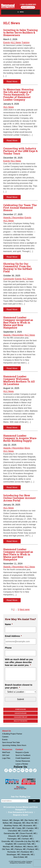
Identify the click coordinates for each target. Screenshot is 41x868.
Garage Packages (21, 713)
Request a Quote (28, 7)
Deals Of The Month (20, 721)
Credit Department (23, 758)
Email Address (13, 636)
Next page (25, 609)
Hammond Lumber (8, 6)
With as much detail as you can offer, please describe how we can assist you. (19, 662)
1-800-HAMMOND (28, 5)
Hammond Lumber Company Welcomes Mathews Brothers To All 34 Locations (19, 380)
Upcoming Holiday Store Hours (14, 745)
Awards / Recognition (14, 217)
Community (9, 279)
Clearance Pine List (21, 717)
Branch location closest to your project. (19, 686)
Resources (7, 749)
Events (7, 42)
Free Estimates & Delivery (21, 812)
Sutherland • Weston (25, 863)
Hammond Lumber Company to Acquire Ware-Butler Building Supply (20, 438)
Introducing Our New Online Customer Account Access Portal (19, 498)
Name (9, 624)
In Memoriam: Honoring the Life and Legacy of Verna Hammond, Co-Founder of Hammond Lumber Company (18, 95)
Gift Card (6, 755)
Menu (20, 12)
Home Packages (21, 709)
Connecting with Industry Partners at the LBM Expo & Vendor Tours (20, 151)
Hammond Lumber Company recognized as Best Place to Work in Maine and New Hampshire (18, 322)
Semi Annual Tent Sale (11, 742)
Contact (19, 749)
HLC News (16, 42)
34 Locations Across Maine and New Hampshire (20, 808)
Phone (8, 648)
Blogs (27, 448)
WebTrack (6, 752)
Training (26, 42)
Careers (5, 737)
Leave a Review (22, 764)
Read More (12, 81)
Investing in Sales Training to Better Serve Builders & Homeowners (20, 33)
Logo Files (6, 758)
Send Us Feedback (23, 755)
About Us (7, 731)
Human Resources (23, 761)
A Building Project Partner (12, 734)
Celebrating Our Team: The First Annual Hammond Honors (20, 208)
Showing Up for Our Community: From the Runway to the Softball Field (18, 268)
